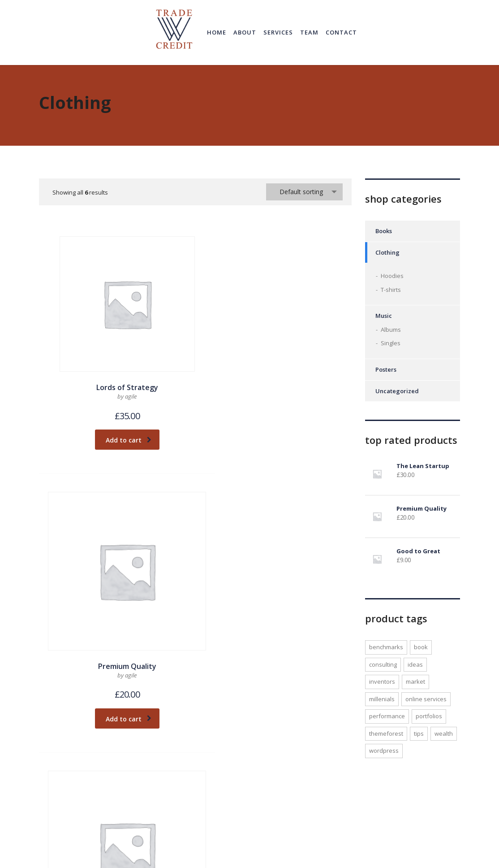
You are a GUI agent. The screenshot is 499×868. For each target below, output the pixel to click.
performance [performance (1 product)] (387, 716)
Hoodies (392, 276)
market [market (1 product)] (415, 681)
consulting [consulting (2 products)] (383, 664)
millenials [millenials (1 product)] (382, 699)
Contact (341, 32)
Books (384, 231)
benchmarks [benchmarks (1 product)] (386, 647)
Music (384, 316)
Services (278, 32)
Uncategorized (397, 391)
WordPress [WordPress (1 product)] (384, 751)
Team (309, 32)
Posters (386, 369)
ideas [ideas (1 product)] (415, 664)
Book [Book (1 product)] (421, 647)
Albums (391, 330)
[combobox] (304, 192)
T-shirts (391, 290)
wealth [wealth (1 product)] (444, 733)
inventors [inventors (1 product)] (382, 681)
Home (217, 32)
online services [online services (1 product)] (426, 699)
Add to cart (92, 391)
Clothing (387, 252)
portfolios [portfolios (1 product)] (429, 716)
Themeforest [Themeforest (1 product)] (386, 733)
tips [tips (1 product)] (419, 733)
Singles (391, 343)
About (245, 32)
